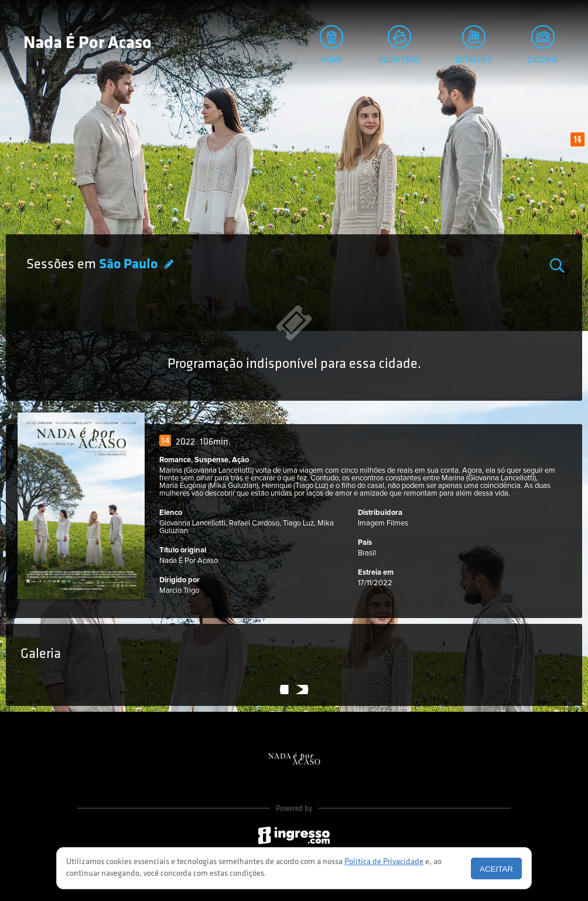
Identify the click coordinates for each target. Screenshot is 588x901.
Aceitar (496, 869)
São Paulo (130, 265)
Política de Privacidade (384, 862)
